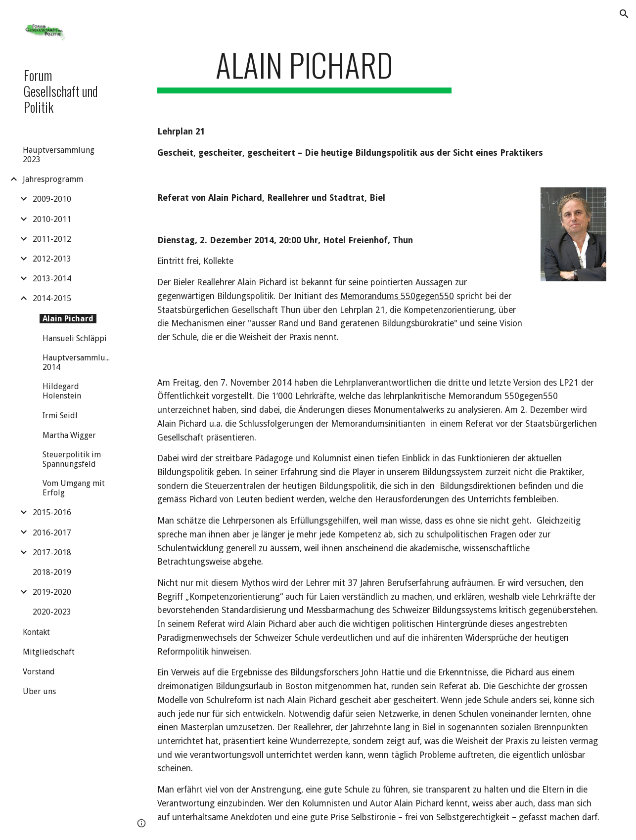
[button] (624, 14)
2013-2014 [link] (52, 279)
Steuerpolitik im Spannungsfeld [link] (72, 459)
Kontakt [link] (36, 632)
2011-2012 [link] (52, 239)
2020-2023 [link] (52, 612)
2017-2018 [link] (52, 553)
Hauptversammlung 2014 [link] (78, 362)
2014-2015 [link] (52, 298)
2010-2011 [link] (52, 219)
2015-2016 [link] (52, 512)
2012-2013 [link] (52, 259)
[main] (304, 69)
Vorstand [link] (39, 672)
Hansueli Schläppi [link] (75, 338)
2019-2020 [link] (52, 592)
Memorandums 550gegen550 (397, 296)
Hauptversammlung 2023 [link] (59, 155)
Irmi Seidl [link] (60, 416)
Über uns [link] (39, 691)
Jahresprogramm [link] (53, 179)
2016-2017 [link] (52, 533)
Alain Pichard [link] (68, 319)
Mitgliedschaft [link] (49, 652)
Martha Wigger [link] (69, 435)
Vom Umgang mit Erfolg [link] (74, 488)
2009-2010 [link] (52, 199)
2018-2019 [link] (52, 572)
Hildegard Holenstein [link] (62, 391)
